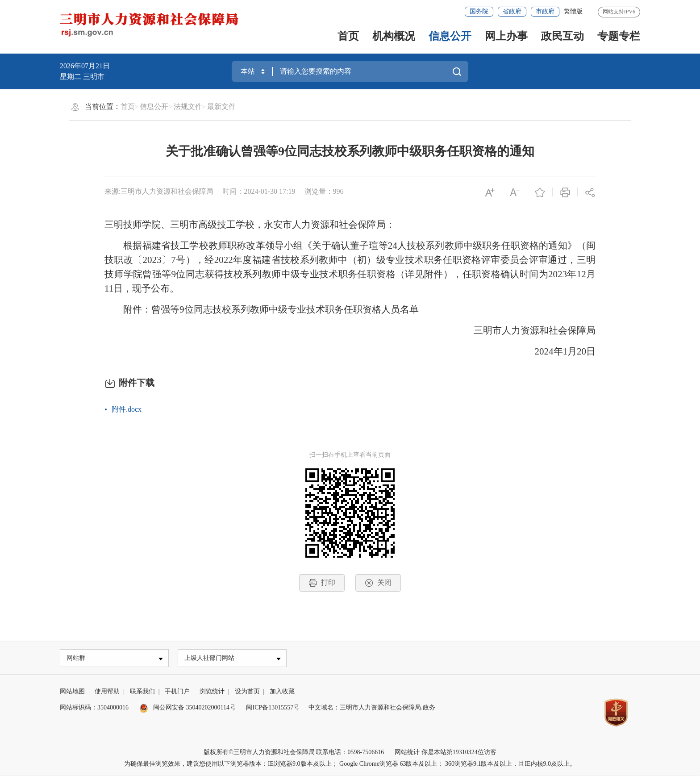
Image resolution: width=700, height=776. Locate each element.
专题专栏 (619, 36)
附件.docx (127, 409)
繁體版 (573, 11)
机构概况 (394, 36)
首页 (348, 36)
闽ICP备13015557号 (273, 708)
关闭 (378, 583)
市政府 (545, 11)
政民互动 (562, 36)
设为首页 (247, 692)
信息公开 (450, 36)
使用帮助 (107, 692)
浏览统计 (212, 692)
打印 (322, 583)
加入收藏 (282, 692)
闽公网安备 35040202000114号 (187, 708)
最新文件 (221, 106)
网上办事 (506, 36)
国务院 (479, 11)
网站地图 (72, 692)
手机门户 (177, 692)
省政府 (512, 11)
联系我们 (142, 692)
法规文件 (188, 106)
